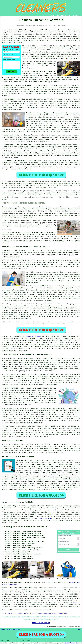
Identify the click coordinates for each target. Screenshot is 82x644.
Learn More (70, 643)
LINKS (58, 15)
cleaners (5, 40)
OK (76, 643)
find (8, 506)
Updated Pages (17, 629)
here (75, 602)
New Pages (9, 629)
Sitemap (3, 629)
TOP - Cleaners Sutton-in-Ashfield (16, 613)
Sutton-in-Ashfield (33, 336)
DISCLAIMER (76, 15)
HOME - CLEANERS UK (41, 623)
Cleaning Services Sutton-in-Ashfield (24, 527)
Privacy (79, 629)
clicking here (46, 518)
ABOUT (63, 15)
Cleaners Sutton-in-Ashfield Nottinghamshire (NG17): (23, 30)
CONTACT (69, 15)
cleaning (62, 46)
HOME (53, 15)
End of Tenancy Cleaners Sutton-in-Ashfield (49, 613)
